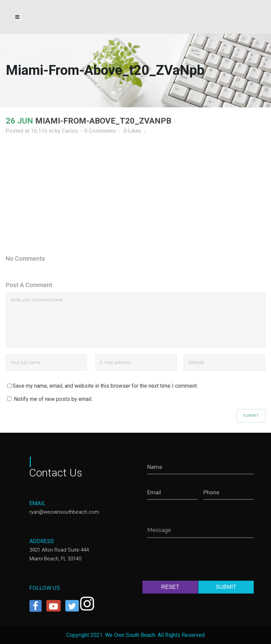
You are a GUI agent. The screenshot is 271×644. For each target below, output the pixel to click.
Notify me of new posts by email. (53, 399)
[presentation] (199, 561)
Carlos (70, 131)
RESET (170, 587)
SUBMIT (226, 587)
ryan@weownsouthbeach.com (64, 512)
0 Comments (100, 131)
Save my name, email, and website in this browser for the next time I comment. (105, 386)
